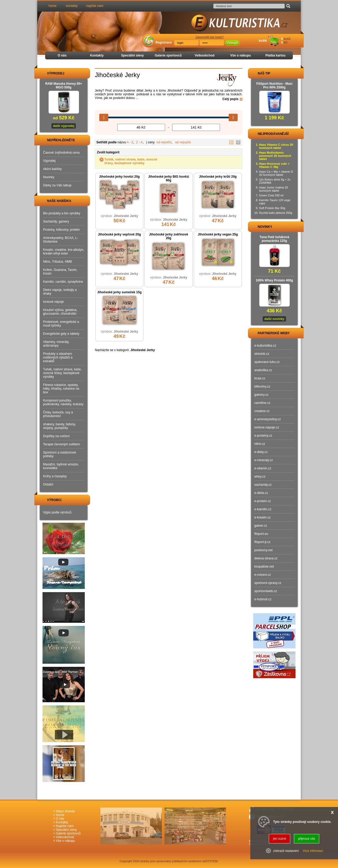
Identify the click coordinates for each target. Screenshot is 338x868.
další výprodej (64, 126)
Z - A (139, 142)
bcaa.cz (260, 378)
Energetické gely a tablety (61, 334)
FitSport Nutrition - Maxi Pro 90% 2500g (274, 86)
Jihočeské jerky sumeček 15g (119, 292)
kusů (287, 39)
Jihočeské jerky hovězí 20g (119, 177)
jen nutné (280, 839)
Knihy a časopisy (55, 476)
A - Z (130, 142)
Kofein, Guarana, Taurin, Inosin (60, 272)
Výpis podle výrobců (57, 512)
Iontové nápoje (53, 302)
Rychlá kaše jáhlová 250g (276, 213)
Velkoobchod (205, 55)
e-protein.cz (263, 501)
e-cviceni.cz (263, 575)
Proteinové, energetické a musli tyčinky (61, 324)
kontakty (72, 6)
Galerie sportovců (168, 55)
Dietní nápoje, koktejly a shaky (60, 292)
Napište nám (65, 826)
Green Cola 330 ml (271, 195)
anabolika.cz (263, 370)
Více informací (313, 851)
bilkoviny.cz (262, 386)
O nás (62, 55)
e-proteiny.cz (263, 436)
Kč (286, 43)
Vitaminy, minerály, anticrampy (56, 344)
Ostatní (48, 484)
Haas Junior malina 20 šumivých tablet (273, 189)
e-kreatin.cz (262, 517)
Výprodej (49, 161)
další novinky (274, 319)
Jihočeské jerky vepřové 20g (119, 234)
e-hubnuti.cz (263, 599)
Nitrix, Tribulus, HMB (57, 262)
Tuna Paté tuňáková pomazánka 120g (274, 239)
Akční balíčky (52, 169)
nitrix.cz (260, 444)
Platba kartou (275, 55)
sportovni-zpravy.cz (268, 583)
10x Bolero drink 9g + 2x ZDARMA (275, 181)
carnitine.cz (262, 403)
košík (263, 41)
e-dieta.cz (261, 493)
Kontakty (97, 55)
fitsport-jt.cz (262, 542)
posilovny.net (263, 550)
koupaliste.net (264, 567)
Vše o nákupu (241, 55)
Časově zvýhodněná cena (61, 153)
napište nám (95, 6)
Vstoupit (232, 43)
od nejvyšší (183, 142)
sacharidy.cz (263, 485)
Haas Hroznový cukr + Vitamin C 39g (274, 165)
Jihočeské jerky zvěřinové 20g (168, 236)
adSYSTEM (210, 861)
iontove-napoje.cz (267, 427)
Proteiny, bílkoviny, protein (61, 230)
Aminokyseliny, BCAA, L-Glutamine (61, 240)
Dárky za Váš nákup (57, 185)
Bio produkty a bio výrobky (62, 213)
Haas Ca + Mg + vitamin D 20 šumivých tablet (276, 173)
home (53, 6)
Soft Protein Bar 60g (272, 208)
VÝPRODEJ (51, 73)
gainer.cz (261, 526)
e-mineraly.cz (264, 460)
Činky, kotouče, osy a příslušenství (58, 414)
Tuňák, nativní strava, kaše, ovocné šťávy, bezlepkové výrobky (131, 161)
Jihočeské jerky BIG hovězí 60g (169, 178)
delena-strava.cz (266, 558)
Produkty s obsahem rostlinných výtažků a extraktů (58, 357)
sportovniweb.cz (266, 591)
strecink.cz (262, 354)
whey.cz (260, 477)
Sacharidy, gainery (56, 221)
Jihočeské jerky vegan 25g (218, 234)
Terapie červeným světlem (61, 444)
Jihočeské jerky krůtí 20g (218, 177)
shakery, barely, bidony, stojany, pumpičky (59, 426)
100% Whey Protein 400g (274, 280)
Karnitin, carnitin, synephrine (63, 282)
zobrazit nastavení (286, 851)
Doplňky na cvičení (56, 436)
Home (60, 815)
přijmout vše (307, 839)
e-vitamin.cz (263, 468)
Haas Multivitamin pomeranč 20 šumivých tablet (275, 156)
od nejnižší (164, 142)
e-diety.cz (261, 452)
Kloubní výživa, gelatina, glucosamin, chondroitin (60, 312)
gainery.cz (261, 395)
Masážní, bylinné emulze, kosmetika (61, 466)
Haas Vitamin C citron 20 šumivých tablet (276, 146)
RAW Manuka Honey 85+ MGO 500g (64, 86)
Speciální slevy (132, 55)
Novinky (49, 177)
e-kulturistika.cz (265, 346)
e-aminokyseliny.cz (267, 419)
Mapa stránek (65, 811)
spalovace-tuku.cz (267, 362)
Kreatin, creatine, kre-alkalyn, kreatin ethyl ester (64, 252)
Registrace (164, 43)
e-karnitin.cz (263, 509)
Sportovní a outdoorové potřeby (60, 454)
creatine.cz (262, 411)
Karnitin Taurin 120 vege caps (275, 202)
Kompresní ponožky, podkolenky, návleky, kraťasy (63, 402)
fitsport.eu (261, 534)
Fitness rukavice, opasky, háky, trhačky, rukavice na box (61, 389)
